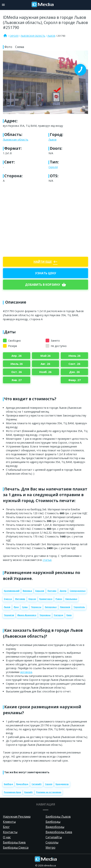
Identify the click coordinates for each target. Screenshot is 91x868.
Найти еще (46, 262)
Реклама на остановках (49, 792)
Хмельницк (71, 599)
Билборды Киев (14, 842)
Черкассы (36, 607)
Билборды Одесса (16, 848)
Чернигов (9, 615)
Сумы (25, 607)
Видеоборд (22, 784)
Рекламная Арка (12, 792)
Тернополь (79, 607)
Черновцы (45, 615)
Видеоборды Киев (59, 832)
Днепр (63, 591)
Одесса (8, 599)
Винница (27, 591)
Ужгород (59, 615)
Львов (51, 36)
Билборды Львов (58, 817)
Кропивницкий (12, 591)
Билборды (53, 822)
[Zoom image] (45, 82)
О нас (7, 837)
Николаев (65, 607)
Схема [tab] (20, 47)
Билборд (8, 784)
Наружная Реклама (17, 817)
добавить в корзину (46, 285)
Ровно (59, 599)
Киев (69, 615)
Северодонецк (78, 591)
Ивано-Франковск (27, 615)
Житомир (20, 599)
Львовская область (33, 36)
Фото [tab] (8, 47)
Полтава (52, 591)
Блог (6, 827)
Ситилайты (54, 837)
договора (26, 672)
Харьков (40, 591)
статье (47, 560)
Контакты (10, 832)
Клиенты (9, 822)
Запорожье (51, 607)
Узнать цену (46, 273)
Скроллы (52, 842)
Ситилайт (37, 784)
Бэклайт (29, 792)
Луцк (16, 607)
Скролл (14, 36)
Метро (50, 848)
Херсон (32, 599)
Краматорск (46, 599)
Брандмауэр (62, 784)
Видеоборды (55, 827)
